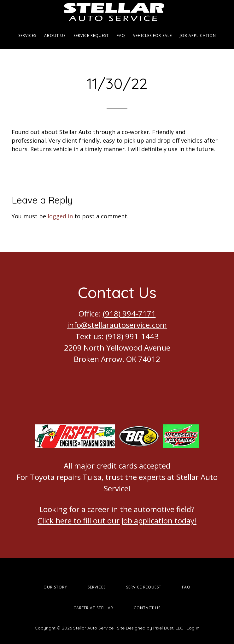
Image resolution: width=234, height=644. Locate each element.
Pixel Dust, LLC (168, 628)
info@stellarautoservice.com (117, 325)
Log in (193, 628)
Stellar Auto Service (117, 11)
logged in (60, 216)
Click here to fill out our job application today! (117, 520)
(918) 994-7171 (129, 313)
